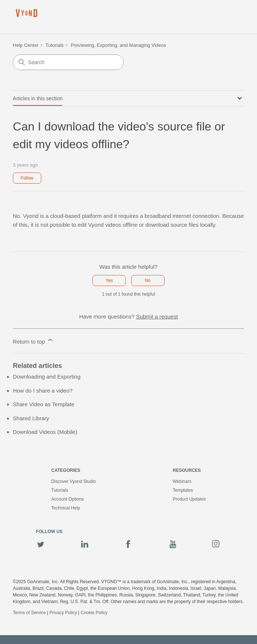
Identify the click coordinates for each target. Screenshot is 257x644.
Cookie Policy (94, 613)
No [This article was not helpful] (148, 281)
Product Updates (189, 499)
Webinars (182, 481)
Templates (183, 490)
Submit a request (157, 316)
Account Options (67, 499)
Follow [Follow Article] (27, 178)
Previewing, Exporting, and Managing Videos (118, 45)
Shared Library (31, 418)
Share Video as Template (44, 404)
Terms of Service (29, 613)
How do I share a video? (43, 391)
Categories (66, 470)
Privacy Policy (63, 613)
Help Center (26, 45)
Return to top (33, 340)
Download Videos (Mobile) (45, 432)
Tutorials (54, 45)
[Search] (68, 62)
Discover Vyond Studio (74, 481)
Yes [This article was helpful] (110, 281)
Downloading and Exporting (47, 377)
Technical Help (66, 508)
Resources (187, 470)
